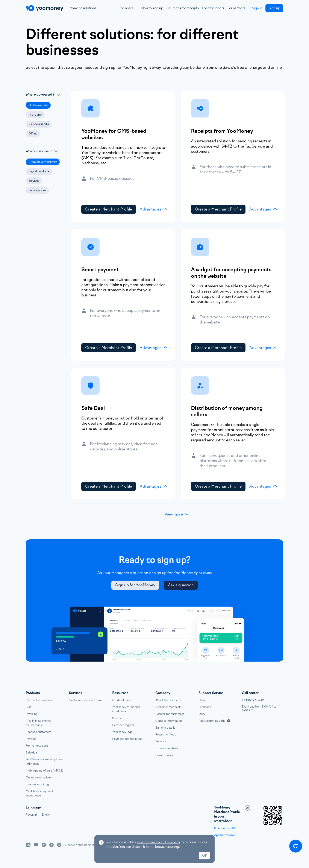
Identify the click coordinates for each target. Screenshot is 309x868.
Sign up (274, 8)
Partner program (123, 725)
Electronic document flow (85, 700)
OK (205, 856)
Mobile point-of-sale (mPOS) (44, 771)
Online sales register (39, 777)
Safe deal (32, 753)
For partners (236, 8)
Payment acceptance (39, 700)
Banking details (165, 728)
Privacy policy (164, 755)
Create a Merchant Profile (109, 209)
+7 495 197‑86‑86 (253, 700)
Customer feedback (168, 707)
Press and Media (166, 735)
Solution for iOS (224, 828)
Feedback (205, 707)
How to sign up (152, 8)
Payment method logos (127, 739)
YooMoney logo (122, 732)
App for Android (225, 835)
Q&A (202, 714)
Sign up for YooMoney (135, 585)
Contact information (169, 721)
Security (161, 741)
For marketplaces (37, 746)
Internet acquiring (37, 784)
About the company (168, 700)
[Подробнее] (229, 721)
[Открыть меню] (296, 846)
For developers (213, 8)
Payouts (31, 739)
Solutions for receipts (183, 8)
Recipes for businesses (170, 714)
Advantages (154, 209)
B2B (28, 707)
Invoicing (32, 714)
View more (177, 514)
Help (202, 700)
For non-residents (167, 748)
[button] (38, 105)
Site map (118, 718)
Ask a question (181, 585)
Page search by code (212, 721)
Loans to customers (38, 732)
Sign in (257, 8)
